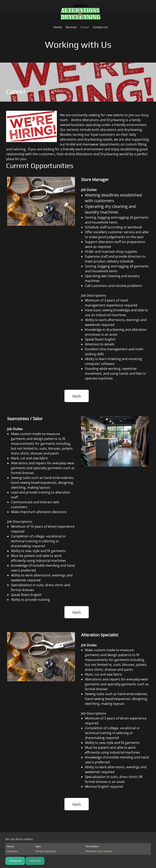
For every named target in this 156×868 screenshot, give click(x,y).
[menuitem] (58, 27)
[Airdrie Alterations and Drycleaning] (81, 12)
